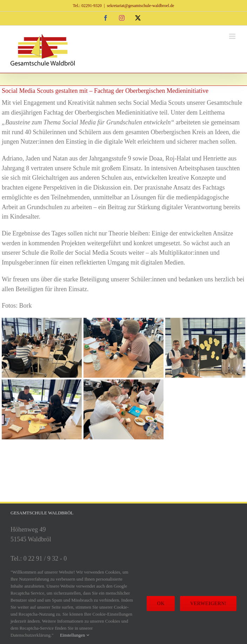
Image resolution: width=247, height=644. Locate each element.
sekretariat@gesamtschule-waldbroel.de (140, 6)
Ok (161, 604)
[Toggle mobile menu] (233, 36)
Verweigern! (208, 604)
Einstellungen (75, 635)
